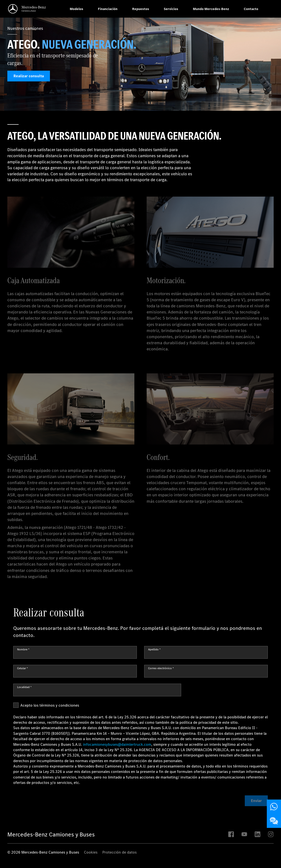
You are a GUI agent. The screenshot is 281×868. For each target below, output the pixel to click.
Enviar (256, 801)
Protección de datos (119, 852)
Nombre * (23, 649)
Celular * (23, 668)
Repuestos (141, 9)
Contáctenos (275, 807)
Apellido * (154, 649)
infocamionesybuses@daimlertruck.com (117, 744)
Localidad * (24, 687)
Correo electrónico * (161, 668)
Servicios (171, 9)
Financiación (108, 9)
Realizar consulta (29, 76)
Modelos (76, 9)
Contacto (251, 9)
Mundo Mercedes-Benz (211, 9)
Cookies (91, 852)
